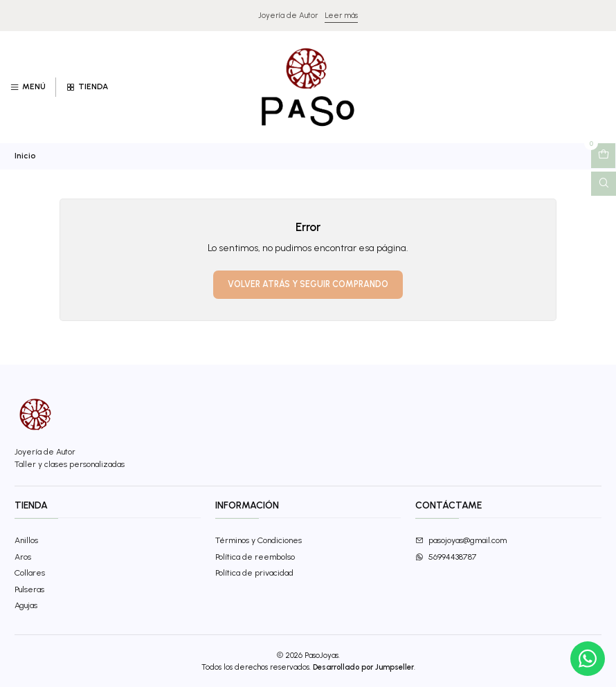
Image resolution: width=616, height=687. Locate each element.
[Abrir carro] (603, 156)
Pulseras (29, 589)
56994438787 (446, 557)
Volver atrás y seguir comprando (308, 284)
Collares (30, 572)
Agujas (26, 605)
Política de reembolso (255, 557)
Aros (23, 557)
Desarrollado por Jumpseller (363, 667)
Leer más (341, 15)
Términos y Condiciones (259, 540)
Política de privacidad (254, 572)
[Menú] (28, 88)
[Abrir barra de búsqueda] (604, 184)
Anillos (26, 540)
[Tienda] (87, 88)
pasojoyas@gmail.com (461, 540)
